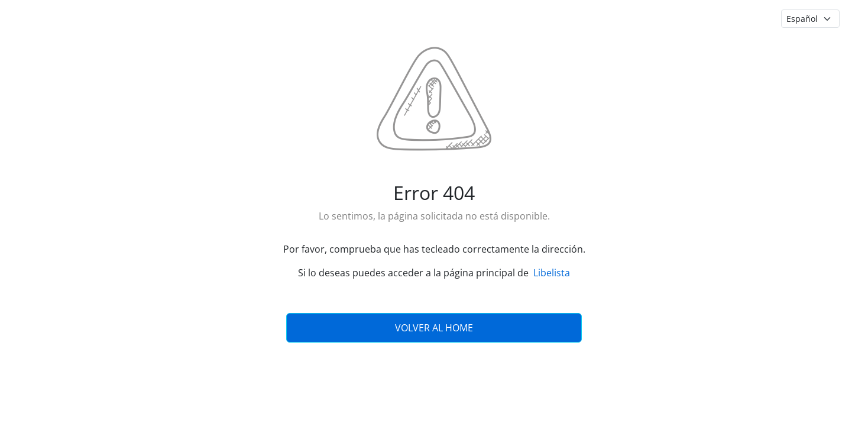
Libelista (552, 273)
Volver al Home (434, 328)
